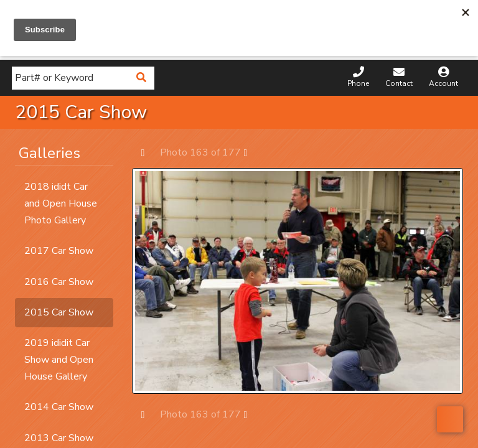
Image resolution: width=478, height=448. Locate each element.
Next (252, 152)
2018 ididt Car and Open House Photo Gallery (61, 203)
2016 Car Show (59, 282)
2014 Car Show (59, 407)
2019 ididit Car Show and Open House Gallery (59, 360)
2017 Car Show (59, 251)
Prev (149, 152)
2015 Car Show (59, 312)
